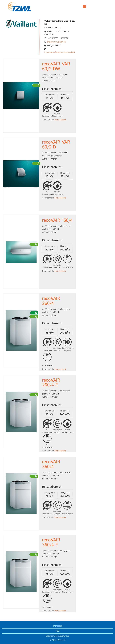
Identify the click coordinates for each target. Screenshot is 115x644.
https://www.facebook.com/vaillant (60, 52)
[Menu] (84, 7)
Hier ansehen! (60, 120)
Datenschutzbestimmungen (57, 636)
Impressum (58, 626)
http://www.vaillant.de (57, 42)
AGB (57, 631)
